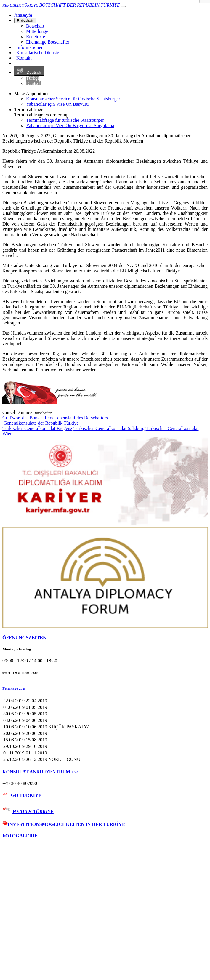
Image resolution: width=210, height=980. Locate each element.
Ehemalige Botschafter (48, 42)
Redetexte (36, 37)
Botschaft (25, 21)
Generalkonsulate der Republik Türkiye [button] (40, 423)
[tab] (105, 638)
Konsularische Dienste (38, 53)
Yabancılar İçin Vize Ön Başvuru (57, 104)
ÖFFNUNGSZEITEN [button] (24, 638)
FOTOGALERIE (20, 836)
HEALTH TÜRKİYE (33, 812)
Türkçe (33, 78)
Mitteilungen (38, 31)
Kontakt (24, 58)
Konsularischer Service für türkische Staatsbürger (73, 99)
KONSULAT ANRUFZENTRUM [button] (40, 772)
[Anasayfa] (23, 15)
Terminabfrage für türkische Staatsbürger (65, 120)
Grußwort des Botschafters (28, 418)
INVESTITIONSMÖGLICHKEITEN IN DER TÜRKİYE (64, 824)
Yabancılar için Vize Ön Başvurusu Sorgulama (70, 126)
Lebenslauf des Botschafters (81, 418)
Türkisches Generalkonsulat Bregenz (37, 428)
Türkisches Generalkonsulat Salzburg (109, 428)
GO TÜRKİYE (26, 795)
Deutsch (29, 71)
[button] (105, 688)
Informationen (30, 47)
